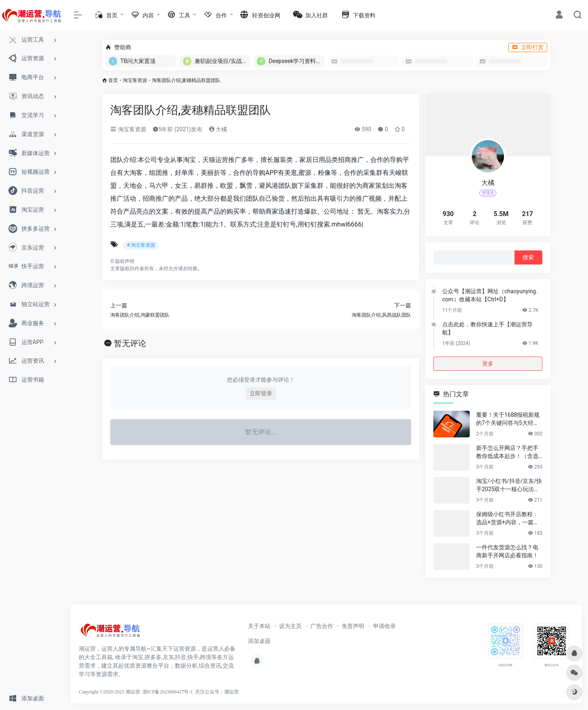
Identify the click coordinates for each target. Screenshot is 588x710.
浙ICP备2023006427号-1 (168, 692)
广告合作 (322, 626)
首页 (113, 80)
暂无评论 (130, 343)
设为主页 (290, 626)
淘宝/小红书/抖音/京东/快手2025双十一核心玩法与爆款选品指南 (509, 485)
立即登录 (261, 393)
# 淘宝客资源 (141, 245)
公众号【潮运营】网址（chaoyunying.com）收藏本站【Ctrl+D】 (490, 295)
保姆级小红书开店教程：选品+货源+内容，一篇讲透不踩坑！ (508, 519)
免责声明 (353, 626)
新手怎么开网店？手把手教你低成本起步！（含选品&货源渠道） (507, 452)
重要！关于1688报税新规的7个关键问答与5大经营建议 (508, 419)
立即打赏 (528, 47)
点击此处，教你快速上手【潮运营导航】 (487, 328)
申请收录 (384, 626)
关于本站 (259, 626)
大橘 (218, 129)
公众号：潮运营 (222, 692)
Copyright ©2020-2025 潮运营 (109, 692)
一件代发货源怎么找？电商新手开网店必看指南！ (507, 551)
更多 (488, 363)
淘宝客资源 (135, 80)
